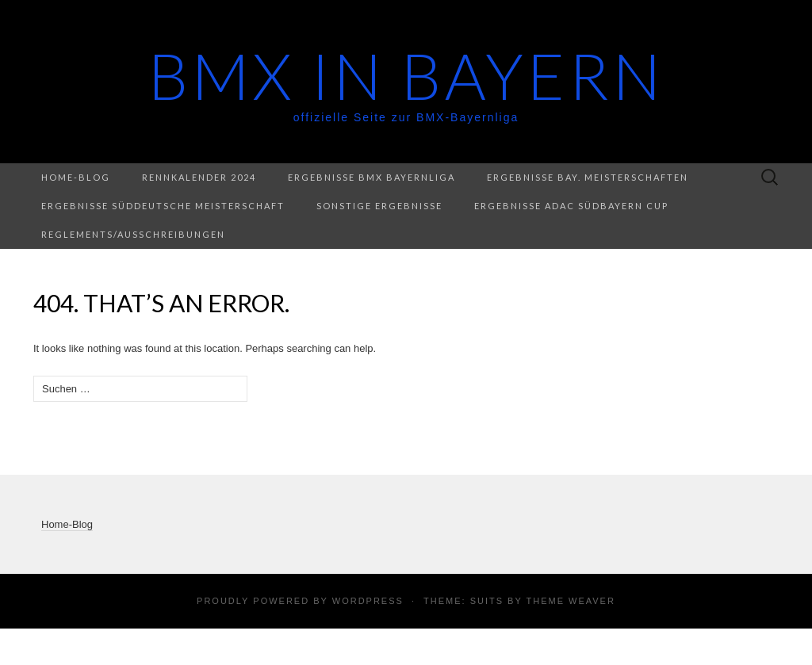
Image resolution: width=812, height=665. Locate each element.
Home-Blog (76, 177)
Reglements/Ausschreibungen (133, 234)
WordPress (368, 601)
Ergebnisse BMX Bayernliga (372, 177)
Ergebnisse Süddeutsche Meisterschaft (163, 206)
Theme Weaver (570, 601)
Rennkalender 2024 (199, 177)
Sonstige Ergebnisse (379, 206)
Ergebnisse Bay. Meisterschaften (588, 177)
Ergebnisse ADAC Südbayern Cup (571, 206)
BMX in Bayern (406, 75)
